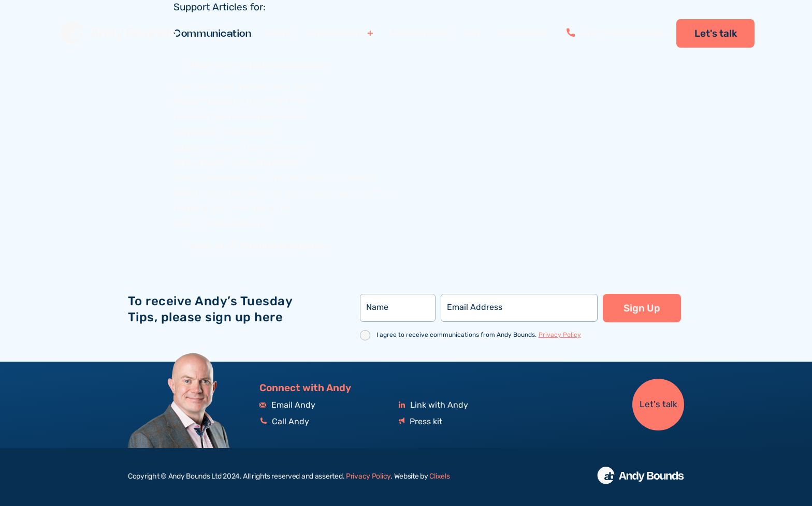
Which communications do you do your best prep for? (284, 194)
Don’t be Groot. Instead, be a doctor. (248, 87)
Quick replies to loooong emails (237, 163)
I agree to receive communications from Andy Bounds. (479, 335)
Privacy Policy (560, 335)
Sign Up (642, 308)
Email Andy (287, 405)
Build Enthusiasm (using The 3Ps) (241, 148)
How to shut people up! (221, 224)
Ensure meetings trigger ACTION (240, 102)
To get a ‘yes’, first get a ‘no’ (232, 209)
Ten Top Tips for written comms (240, 118)
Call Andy (284, 422)
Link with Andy (433, 405)
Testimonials (420, 33)
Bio (474, 33)
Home (278, 33)
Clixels (439, 477)
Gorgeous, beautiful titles (225, 133)
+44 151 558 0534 (615, 34)
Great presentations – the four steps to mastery (275, 178)
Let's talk (716, 34)
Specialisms (337, 33)
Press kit (421, 422)
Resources (523, 33)
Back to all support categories (259, 66)
